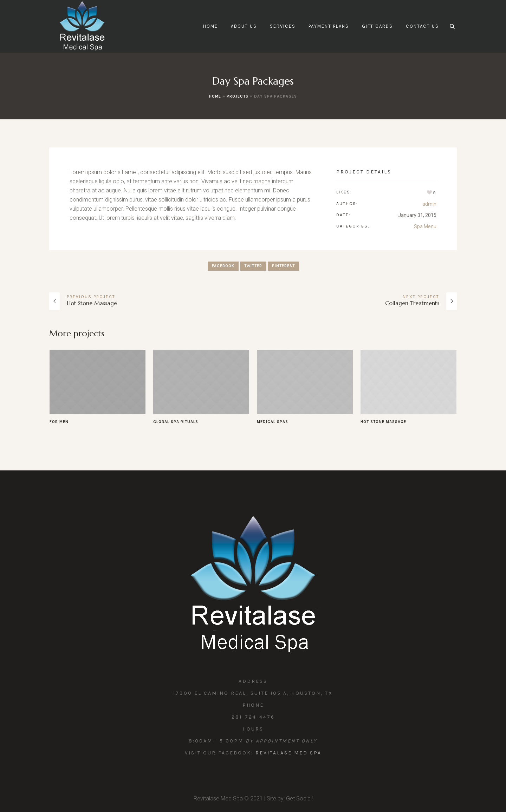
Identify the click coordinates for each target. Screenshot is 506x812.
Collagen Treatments (412, 303)
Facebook (223, 266)
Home (215, 96)
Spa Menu (425, 226)
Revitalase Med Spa (288, 753)
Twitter (253, 266)
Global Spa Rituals (176, 422)
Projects (238, 96)
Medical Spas (273, 422)
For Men (59, 422)
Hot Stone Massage (92, 303)
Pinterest (283, 266)
